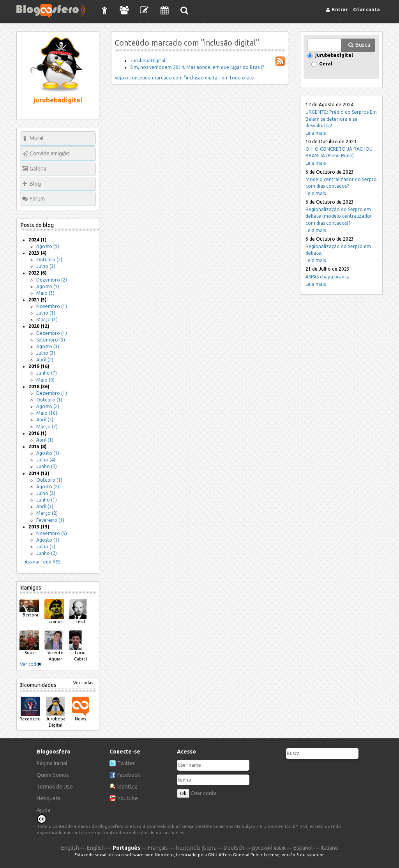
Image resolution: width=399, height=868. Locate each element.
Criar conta (204, 793)
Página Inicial (52, 763)
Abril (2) (45, 360)
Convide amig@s (50, 153)
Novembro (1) (52, 306)
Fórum (37, 199)
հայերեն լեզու (196, 848)
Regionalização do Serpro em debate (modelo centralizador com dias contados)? (339, 216)
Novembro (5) (52, 533)
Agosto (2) (48, 406)
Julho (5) (46, 547)
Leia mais (316, 133)
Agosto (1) (48, 246)
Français (158, 848)
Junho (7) (47, 373)
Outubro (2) (49, 260)
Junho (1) (47, 500)
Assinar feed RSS (42, 562)
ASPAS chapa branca (327, 277)
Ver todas (83, 683)
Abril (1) (45, 440)
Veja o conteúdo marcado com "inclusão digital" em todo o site (184, 78)
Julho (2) (46, 266)
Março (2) (47, 513)
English (70, 848)
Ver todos (31, 664)
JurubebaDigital (148, 61)
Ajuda (43, 810)
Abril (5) (45, 420)
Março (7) (47, 427)
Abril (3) (45, 506)
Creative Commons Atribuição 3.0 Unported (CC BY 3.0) (251, 826)
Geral (326, 64)
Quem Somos (53, 775)
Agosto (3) (48, 346)
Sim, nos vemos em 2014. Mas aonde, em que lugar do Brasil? (197, 67)
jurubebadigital (334, 55)
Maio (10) (47, 413)
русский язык (269, 848)
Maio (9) (45, 380)
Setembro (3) (51, 340)
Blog (35, 184)
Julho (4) (46, 460)
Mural (37, 138)
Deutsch (234, 848)
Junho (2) (47, 553)
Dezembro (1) (52, 333)
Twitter (126, 763)
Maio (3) (45, 293)
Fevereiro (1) (50, 520)
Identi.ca (127, 787)
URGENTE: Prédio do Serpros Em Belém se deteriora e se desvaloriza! (341, 119)
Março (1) (47, 320)
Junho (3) (47, 466)
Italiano (329, 848)
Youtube (128, 798)
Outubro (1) (49, 400)
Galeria (38, 169)
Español (303, 848)
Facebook (129, 775)
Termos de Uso (55, 787)
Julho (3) (46, 353)
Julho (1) (46, 313)
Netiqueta (49, 798)
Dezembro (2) (52, 280)
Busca (363, 45)
